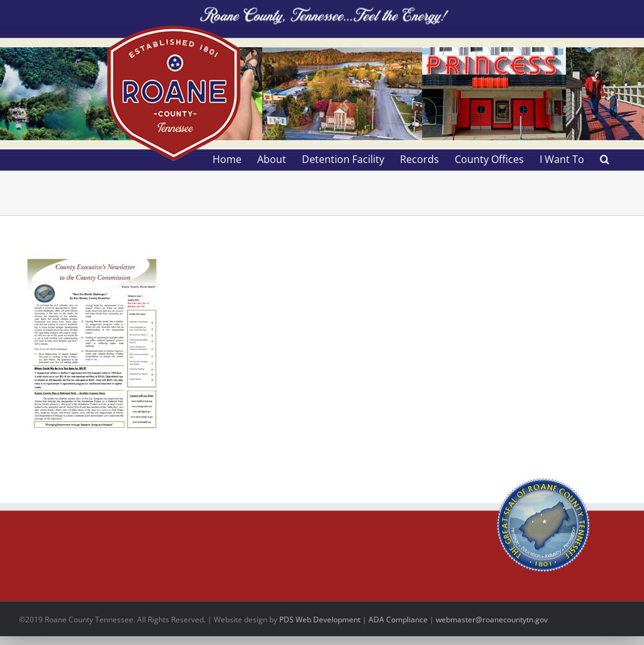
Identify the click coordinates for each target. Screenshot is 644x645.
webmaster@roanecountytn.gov (492, 620)
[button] (605, 159)
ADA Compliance (398, 620)
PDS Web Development (320, 620)
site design (248, 620)
